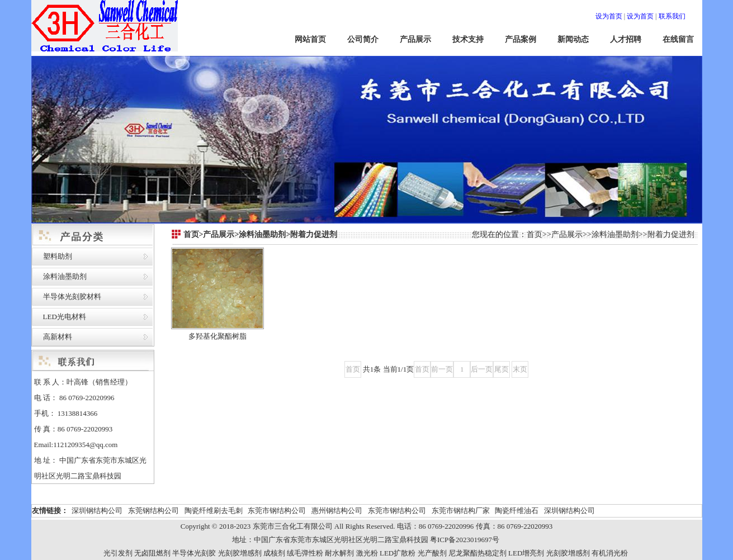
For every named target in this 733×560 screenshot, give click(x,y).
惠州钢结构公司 (337, 511)
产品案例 (521, 39)
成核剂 (274, 553)
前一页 (442, 369)
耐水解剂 (339, 553)
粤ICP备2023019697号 (465, 540)
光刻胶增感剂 (240, 553)
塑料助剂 (58, 256)
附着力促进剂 (671, 234)
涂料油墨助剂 (65, 276)
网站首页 (310, 39)
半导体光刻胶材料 (72, 296)
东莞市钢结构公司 (277, 511)
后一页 (482, 369)
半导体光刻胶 (194, 553)
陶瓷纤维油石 (517, 511)
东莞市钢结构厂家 (461, 511)
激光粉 (367, 553)
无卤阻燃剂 (152, 553)
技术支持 (468, 39)
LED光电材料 (65, 317)
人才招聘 (626, 39)
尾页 (502, 369)
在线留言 (678, 39)
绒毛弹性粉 (305, 553)
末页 (520, 369)
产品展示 (415, 39)
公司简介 (363, 39)
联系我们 (672, 16)
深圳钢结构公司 (97, 511)
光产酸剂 (432, 553)
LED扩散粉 (398, 553)
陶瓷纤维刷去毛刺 (214, 511)
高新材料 (58, 337)
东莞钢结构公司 (153, 511)
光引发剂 (118, 553)
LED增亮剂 (526, 553)
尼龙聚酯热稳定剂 (477, 553)
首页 (535, 234)
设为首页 (609, 16)
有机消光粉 (610, 553)
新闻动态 (573, 39)
